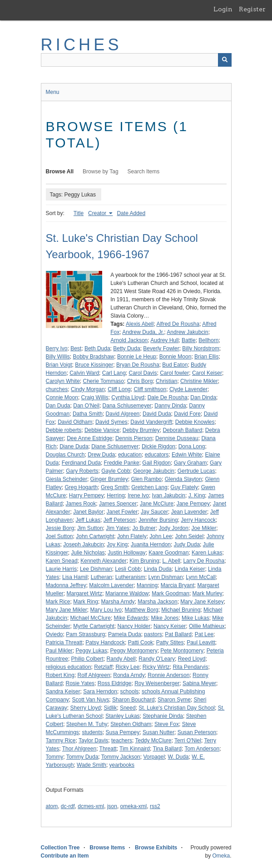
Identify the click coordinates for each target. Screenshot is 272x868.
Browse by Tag (101, 172)
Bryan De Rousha (138, 365)
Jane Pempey (193, 504)
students (92, 732)
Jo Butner (144, 528)
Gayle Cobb (116, 471)
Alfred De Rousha (178, 324)
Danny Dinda (170, 406)
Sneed (128, 708)
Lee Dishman (96, 569)
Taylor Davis (93, 740)
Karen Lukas (207, 553)
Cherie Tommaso (104, 381)
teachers (122, 740)
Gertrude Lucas (196, 471)
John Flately (132, 536)
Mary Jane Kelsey (202, 602)
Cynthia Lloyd (128, 397)
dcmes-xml (91, 806)
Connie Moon (62, 397)
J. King (197, 495)
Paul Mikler (59, 651)
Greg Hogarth (82, 487)
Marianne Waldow (127, 593)
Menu (53, 92)
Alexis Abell (140, 324)
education (130, 455)
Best (76, 348)
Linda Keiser (190, 569)
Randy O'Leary (157, 659)
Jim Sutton (90, 528)
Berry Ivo (57, 348)
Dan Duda (58, 406)
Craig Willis (95, 397)
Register (252, 9)
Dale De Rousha (168, 397)
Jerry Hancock (198, 520)
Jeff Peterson (120, 520)
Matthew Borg (142, 610)
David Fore (187, 414)
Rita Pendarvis (190, 667)
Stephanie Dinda (163, 716)
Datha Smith (88, 414)
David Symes (111, 422)
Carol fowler (174, 373)
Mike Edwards (131, 618)
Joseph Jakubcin (83, 544)
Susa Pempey (123, 732)
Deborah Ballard (182, 430)
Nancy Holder (134, 626)
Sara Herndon (100, 691)
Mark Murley (208, 593)
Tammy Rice (61, 740)
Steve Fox (167, 724)
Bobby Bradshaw (94, 357)
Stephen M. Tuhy (87, 724)
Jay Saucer (154, 512)
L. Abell (171, 561)
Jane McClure (157, 504)
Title (79, 213)
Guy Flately (184, 487)
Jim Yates (118, 528)
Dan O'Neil (86, 406)
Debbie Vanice (102, 430)
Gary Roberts (82, 471)
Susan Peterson (197, 732)
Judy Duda (187, 544)
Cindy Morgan (88, 389)
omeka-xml (134, 806)
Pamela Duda (125, 634)
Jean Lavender (189, 512)
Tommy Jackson (121, 757)
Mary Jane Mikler (67, 610)
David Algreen (123, 414)
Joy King (117, 544)
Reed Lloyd (192, 659)
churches (57, 389)
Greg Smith (115, 487)
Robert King (60, 675)
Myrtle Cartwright (94, 626)
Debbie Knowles (195, 422)
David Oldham (75, 422)
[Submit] (225, 60)
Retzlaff (103, 667)
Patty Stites (170, 642)
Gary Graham (190, 463)
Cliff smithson (150, 389)
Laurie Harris (62, 569)
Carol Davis (143, 373)
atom (52, 806)
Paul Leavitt (201, 642)
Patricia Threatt (64, 642)
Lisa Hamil (75, 577)
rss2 (155, 806)
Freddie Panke (122, 463)
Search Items (144, 172)
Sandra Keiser (63, 691)
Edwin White (187, 455)
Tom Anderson (202, 749)
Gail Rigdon (156, 463)
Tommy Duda (82, 757)
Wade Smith (91, 765)
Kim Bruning (144, 561)
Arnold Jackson (129, 340)
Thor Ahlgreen (79, 749)
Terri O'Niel (188, 740)
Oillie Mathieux (207, 626)
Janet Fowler (122, 512)
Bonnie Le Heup (137, 357)
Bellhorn (208, 340)
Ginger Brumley (109, 479)
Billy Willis (58, 357)
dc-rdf (68, 806)
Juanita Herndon (151, 544)
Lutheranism (130, 577)
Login (223, 9)
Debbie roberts (64, 430)
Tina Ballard (167, 749)
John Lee (161, 536)
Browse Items (107, 848)
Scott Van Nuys (91, 700)
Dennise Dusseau (177, 438)
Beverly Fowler (161, 348)
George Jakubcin (154, 471)
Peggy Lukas (91, 651)
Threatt (108, 749)
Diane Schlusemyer (115, 446)
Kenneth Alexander (103, 561)
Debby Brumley (141, 430)
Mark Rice (58, 602)
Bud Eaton (175, 365)
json (112, 806)
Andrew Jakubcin (187, 332)
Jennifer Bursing (158, 520)
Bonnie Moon (176, 357)
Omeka (221, 856)
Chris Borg (140, 381)
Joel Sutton (59, 536)
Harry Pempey (87, 495)
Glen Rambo (146, 479)
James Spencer (118, 504)
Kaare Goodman (168, 553)
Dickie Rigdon (158, 446)
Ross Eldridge (115, 683)
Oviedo (54, 634)
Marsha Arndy (118, 602)
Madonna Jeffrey (66, 585)
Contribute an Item (65, 856)
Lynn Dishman (165, 577)
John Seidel (189, 536)
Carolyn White (63, 381)
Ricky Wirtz (156, 667)
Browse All (60, 172)
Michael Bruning (181, 610)
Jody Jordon (174, 528)
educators (157, 455)
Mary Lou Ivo (106, 610)
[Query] (136, 60)
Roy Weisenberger (157, 683)
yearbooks (122, 765)
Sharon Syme (174, 700)
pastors (153, 634)
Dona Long (192, 446)
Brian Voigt (59, 365)
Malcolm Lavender (111, 585)
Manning (147, 585)
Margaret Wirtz (85, 593)
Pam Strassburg (85, 634)
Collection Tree (60, 848)
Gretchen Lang (149, 487)
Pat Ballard (178, 634)
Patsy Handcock (105, 642)
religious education (69, 667)
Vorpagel (154, 757)
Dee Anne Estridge (89, 438)
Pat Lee (204, 634)
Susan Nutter (158, 732)
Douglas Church (65, 455)
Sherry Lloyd (86, 708)
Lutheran (101, 577)
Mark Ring (86, 602)
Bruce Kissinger (94, 365)
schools (130, 691)
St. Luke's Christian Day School (177, 708)
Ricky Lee (127, 667)
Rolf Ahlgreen (94, 675)
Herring (116, 495)
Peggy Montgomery (134, 651)
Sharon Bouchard (133, 700)
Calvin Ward (84, 373)
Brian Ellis (206, 357)
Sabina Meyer (199, 683)
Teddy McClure (153, 740)
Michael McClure (91, 618)
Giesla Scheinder (67, 479)
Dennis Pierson (134, 438)
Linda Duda (158, 569)
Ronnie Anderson (168, 675)
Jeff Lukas (88, 520)
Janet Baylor (88, 512)
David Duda (157, 414)
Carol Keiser (207, 373)
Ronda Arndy (129, 675)
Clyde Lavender (188, 389)
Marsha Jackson (157, 602)
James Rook (81, 504)
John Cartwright (95, 536)
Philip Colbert (87, 659)
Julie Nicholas (88, 553)
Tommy (55, 757)
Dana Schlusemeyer (127, 406)
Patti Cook (141, 642)
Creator (98, 213)
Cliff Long (119, 389)
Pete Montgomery (182, 651)
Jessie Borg (60, 528)
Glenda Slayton (183, 479)
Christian (166, 381)
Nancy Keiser (170, 626)
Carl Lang (114, 373)
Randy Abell (121, 659)
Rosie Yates (80, 683)
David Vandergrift (151, 422)
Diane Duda (74, 446)
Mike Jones (165, 618)
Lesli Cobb (128, 569)
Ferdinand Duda (81, 463)
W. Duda (178, 757)
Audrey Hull (164, 340)
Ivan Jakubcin (169, 495)
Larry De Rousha (204, 561)
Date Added (131, 213)
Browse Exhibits (156, 848)
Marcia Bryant (178, 585)
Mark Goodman (171, 593)
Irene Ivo (138, 495)
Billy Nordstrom (200, 348)
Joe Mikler (204, 528)
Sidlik (111, 708)
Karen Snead (62, 561)
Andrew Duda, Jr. (143, 332)
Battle (189, 340)
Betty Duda (126, 348)
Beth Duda (97, 348)
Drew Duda (101, 455)
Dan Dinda (203, 397)
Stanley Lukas (122, 716)
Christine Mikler (199, 381)
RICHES (82, 45)
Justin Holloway (126, 553)
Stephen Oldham (131, 724)
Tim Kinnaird (135, 749)
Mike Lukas (195, 618)
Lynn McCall (201, 577)
